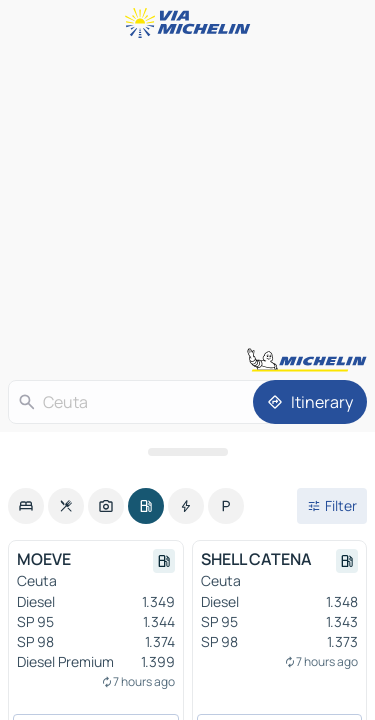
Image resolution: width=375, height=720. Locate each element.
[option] (26, 506)
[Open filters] (332, 506)
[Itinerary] (310, 402)
